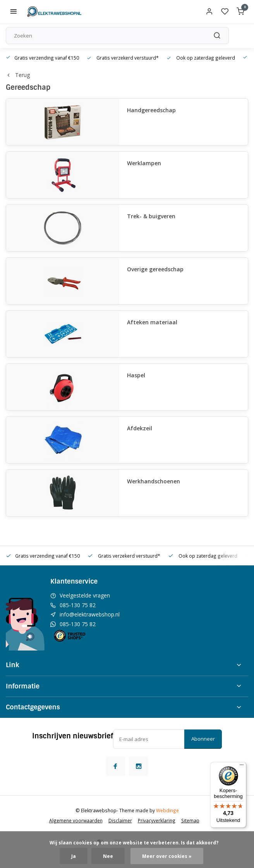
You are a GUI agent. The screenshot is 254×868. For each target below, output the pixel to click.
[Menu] (242, 767)
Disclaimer (120, 820)
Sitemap (190, 820)
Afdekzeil (140, 428)
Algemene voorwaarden (76, 820)
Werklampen (144, 163)
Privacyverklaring (157, 820)
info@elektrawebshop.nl (90, 614)
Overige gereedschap (155, 269)
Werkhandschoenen (154, 481)
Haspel (136, 375)
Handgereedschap (151, 110)
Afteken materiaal (152, 322)
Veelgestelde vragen (85, 595)
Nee (108, 856)
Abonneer (203, 739)
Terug (18, 75)
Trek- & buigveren (151, 216)
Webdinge (167, 810)
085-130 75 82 (78, 605)
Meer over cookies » (167, 856)
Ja (74, 856)
